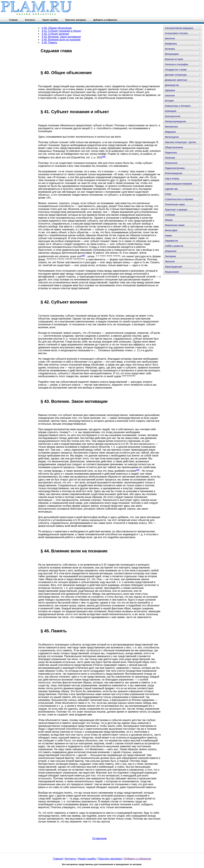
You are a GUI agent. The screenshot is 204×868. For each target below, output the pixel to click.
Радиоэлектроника (175, 168)
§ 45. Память (50, 43)
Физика (169, 220)
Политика (170, 158)
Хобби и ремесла (174, 246)
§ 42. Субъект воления (55, 34)
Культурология (173, 116)
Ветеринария (172, 54)
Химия (168, 236)
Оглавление (99, 838)
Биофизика (171, 44)
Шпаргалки (171, 251)
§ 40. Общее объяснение (57, 28)
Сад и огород (172, 178)
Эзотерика (170, 256)
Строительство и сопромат (179, 199)
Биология (170, 38)
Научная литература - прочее (180, 142)
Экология (170, 261)
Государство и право (176, 70)
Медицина (170, 132)
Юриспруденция (174, 267)
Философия (171, 230)
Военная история (174, 59)
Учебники (170, 215)
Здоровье (170, 90)
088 (104, 157)
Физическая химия (175, 225)
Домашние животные (176, 80)
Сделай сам (171, 189)
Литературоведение (175, 121)
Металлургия (172, 137)
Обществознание (174, 147)
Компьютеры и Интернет (178, 106)
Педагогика (171, 153)
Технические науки (175, 204)
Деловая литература (176, 75)
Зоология (170, 95)
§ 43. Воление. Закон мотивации (61, 37)
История (169, 101)
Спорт (168, 194)
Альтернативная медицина (179, 28)
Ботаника (170, 49)
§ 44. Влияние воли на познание (61, 40)
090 (138, 470)
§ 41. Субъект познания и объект (62, 31)
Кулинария (171, 111)
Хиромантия (171, 241)
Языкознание (172, 272)
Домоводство (172, 85)
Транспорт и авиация (176, 210)
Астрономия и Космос (176, 33)
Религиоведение (174, 173)
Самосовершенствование (178, 184)
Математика (171, 127)
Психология (171, 163)
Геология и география (176, 64)
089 (83, 256)
